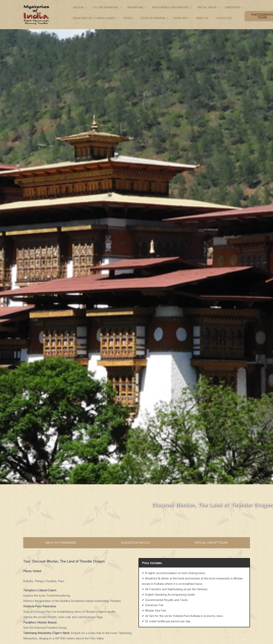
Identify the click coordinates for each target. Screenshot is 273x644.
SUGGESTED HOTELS (135, 543)
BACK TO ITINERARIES (61, 543)
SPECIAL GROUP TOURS (211, 543)
